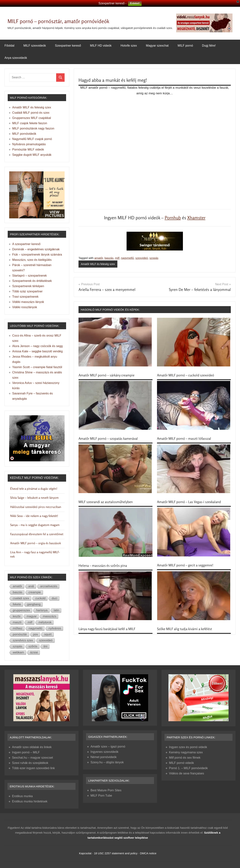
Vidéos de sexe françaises (186, 773)
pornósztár (20, 634)
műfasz (18, 628)
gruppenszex (21, 610)
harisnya (42, 610)
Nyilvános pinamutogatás (29, 144)
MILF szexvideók (35, 46)
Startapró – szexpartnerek (29, 276)
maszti (17, 622)
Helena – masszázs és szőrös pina (106, 566)
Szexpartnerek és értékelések (32, 281)
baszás (109, 258)
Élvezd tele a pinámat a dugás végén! (34, 489)
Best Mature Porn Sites (106, 790)
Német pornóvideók (104, 757)
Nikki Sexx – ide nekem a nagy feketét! (34, 516)
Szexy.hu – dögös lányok (107, 762)
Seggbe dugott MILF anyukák (32, 155)
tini (45, 646)
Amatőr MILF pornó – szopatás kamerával (112, 439)
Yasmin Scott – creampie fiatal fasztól (37, 367)
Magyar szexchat (157, 46)
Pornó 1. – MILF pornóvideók (188, 768)
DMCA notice (148, 853)
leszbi (17, 616)
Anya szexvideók (16, 58)
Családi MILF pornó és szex (31, 113)
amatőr (99, 258)
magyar (32, 616)
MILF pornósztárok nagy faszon (33, 128)
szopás (154, 258)
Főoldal (9, 46)
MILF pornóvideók (24, 134)
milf (117, 258)
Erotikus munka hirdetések (30, 801)
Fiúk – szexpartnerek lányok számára (37, 255)
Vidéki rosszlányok (25, 307)
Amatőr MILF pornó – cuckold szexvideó (189, 375)
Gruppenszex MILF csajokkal (32, 118)
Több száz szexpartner (27, 291)
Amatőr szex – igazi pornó (108, 747)
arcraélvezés (49, 586)
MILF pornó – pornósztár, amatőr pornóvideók (73, 21)
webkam (18, 652)
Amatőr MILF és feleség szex (99, 264)
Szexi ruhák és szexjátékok (30, 763)
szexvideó (142, 258)
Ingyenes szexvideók (105, 752)
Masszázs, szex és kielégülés (32, 260)
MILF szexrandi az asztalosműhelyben (109, 502)
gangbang (34, 604)
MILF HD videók (101, 46)
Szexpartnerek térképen (28, 286)
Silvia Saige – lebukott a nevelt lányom (34, 498)
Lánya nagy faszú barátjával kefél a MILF (110, 629)
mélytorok (45, 622)
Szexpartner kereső (68, 46)
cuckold (40, 598)
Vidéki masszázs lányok (28, 302)
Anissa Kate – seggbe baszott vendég (37, 351)
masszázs (49, 616)
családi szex (21, 598)
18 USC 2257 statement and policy (116, 853)
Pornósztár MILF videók (28, 149)
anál (31, 586)
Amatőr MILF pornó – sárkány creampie (110, 375)
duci (54, 598)
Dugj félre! (209, 46)
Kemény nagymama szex (186, 752)
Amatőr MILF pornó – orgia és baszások (35, 543)
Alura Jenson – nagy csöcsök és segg (37, 346)
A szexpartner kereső (26, 244)
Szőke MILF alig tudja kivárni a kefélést (188, 629)
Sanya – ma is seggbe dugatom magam (35, 525)
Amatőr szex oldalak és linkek (32, 747)
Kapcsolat (85, 853)
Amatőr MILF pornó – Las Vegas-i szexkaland (193, 502)
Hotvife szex (129, 46)
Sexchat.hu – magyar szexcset (32, 758)
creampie (35, 592)
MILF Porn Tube (101, 796)
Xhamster (196, 218)
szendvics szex (23, 640)
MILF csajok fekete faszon (30, 123)
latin (56, 610)
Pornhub (173, 218)
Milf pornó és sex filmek (185, 758)
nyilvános (55, 628)
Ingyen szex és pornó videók (188, 747)
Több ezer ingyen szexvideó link (33, 768)
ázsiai (34, 652)
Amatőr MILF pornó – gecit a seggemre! (189, 565)
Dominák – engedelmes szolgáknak (36, 249)
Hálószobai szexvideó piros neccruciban (36, 507)
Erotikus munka (22, 796)
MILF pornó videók (182, 763)
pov (36, 634)
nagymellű (127, 258)
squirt (48, 634)
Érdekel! (135, 3)
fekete (17, 604)
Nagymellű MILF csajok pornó (32, 139)
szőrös (33, 646)
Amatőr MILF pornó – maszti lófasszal (187, 439)
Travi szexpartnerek (25, 297)
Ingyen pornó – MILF (26, 752)
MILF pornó (185, 46)
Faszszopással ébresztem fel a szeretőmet (37, 534)
